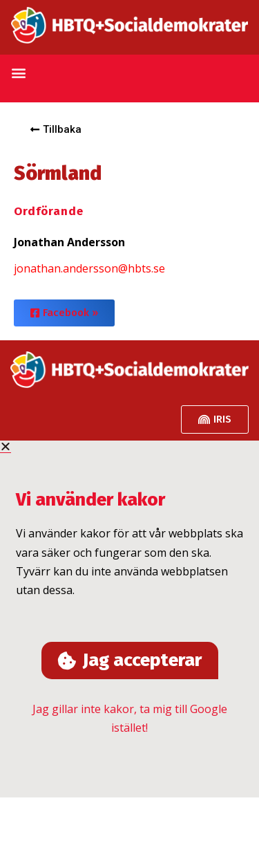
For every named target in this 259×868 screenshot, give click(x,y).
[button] (18, 73)
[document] (129, 619)
